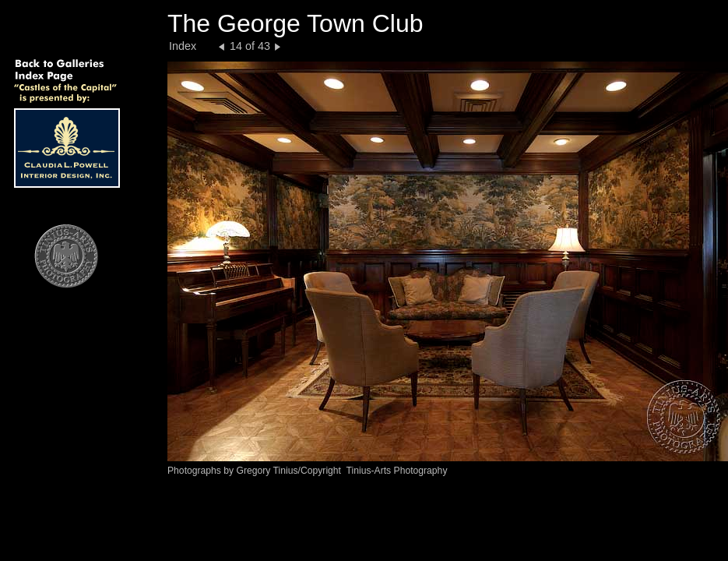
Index (183, 46)
